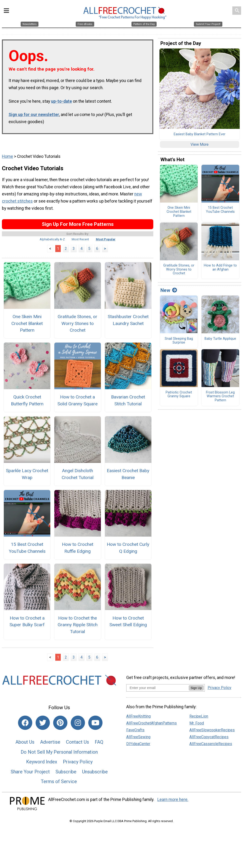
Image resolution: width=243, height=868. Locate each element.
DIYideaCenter (138, 746)
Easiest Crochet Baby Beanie (128, 476)
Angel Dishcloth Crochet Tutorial (78, 476)
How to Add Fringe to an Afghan (220, 270)
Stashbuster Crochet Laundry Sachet (128, 322)
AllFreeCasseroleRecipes (211, 746)
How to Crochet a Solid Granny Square (77, 403)
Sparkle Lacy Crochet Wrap (27, 476)
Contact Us (77, 744)
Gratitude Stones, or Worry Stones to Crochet (77, 326)
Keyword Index (42, 764)
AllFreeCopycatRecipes (209, 739)
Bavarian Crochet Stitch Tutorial (128, 403)
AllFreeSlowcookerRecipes (212, 732)
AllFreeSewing (138, 739)
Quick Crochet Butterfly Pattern (27, 403)
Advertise (50, 744)
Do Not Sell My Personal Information (59, 754)
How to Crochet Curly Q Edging (128, 550)
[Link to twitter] (43, 725)
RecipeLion (199, 719)
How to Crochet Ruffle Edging (78, 550)
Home (7, 159)
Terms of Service (59, 784)
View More (200, 147)
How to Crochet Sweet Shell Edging (128, 624)
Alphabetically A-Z (52, 242)
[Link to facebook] (25, 725)
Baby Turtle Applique (220, 341)
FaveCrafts (135, 732)
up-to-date (61, 104)
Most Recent (80, 242)
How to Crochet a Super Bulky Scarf (27, 624)
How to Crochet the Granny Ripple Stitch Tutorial (78, 627)
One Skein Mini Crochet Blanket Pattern (27, 326)
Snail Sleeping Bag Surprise (179, 343)
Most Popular (106, 242)
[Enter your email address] (157, 690)
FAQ (99, 744)
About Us (25, 744)
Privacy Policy (78, 764)
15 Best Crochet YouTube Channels (27, 550)
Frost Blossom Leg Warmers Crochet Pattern (220, 399)
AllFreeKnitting (138, 719)
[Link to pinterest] (60, 725)
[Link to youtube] (95, 725)
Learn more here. (173, 802)
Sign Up (196, 690)
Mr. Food (197, 725)
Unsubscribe (95, 774)
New (169, 293)
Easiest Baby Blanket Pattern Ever (200, 137)
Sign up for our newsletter (34, 117)
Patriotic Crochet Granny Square (179, 397)
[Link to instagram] (78, 725)
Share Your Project (30, 774)
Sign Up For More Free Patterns (78, 226)
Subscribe (66, 774)
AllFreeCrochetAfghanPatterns (152, 725)
